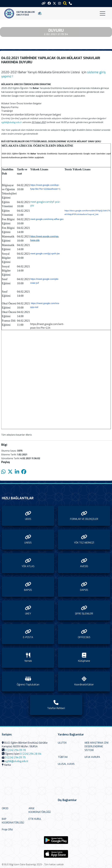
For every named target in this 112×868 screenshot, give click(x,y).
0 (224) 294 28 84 (31, 754)
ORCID (5, 808)
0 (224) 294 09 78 (16, 750)
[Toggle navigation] (103, 13)
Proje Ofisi (7, 830)
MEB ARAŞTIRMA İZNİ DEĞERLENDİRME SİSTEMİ (96, 746)
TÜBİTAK (63, 757)
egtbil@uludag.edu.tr (17, 761)
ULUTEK (62, 743)
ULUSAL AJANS (66, 764)
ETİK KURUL (35, 819)
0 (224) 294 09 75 (15, 758)
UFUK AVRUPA (92, 757)
